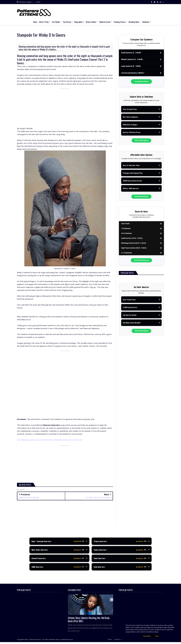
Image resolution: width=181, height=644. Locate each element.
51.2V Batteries (126, 253)
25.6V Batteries (126, 233)
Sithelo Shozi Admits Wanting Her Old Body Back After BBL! (89, 622)
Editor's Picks (44, 22)
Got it (157, 636)
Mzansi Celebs (91, 22)
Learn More (147, 636)
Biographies (79, 22)
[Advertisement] (65, 106)
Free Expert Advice (141, 81)
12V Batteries (126, 228)
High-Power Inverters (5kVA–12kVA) (134, 248)
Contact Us (161, 641)
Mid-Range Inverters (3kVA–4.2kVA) (134, 243)
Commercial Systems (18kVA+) (133, 73)
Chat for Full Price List (141, 260)
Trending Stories (119, 22)
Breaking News (134, 22)
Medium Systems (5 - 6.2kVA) (132, 59)
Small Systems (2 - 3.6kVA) (131, 53)
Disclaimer (127, 641)
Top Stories (67, 22)
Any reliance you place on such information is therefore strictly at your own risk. (50, 440)
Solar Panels (125, 224)
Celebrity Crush (105, 22)
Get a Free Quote (141, 140)
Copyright (136, 641)
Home (38, 2)
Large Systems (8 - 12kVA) (131, 66)
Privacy (145, 641)
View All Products (141, 197)
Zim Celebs (56, 22)
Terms (152, 641)
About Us (118, 641)
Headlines (146, 22)
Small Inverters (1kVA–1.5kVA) (132, 238)
